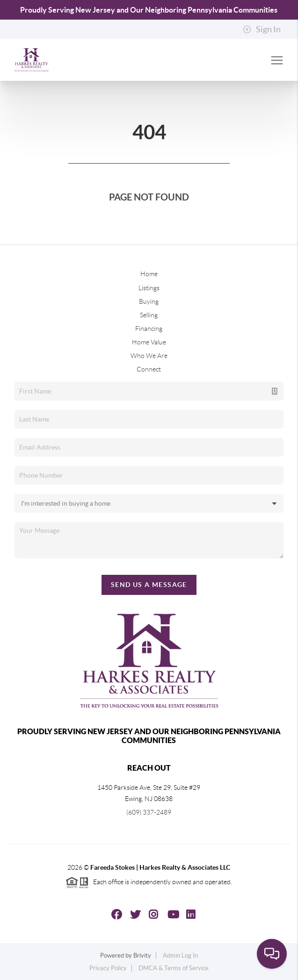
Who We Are (149, 356)
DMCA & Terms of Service (174, 968)
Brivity (142, 955)
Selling (149, 315)
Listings (149, 288)
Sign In (262, 29)
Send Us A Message (149, 585)
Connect (149, 369)
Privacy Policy (108, 968)
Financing (149, 329)
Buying (149, 301)
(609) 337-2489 (149, 812)
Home (149, 274)
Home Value (149, 342)
